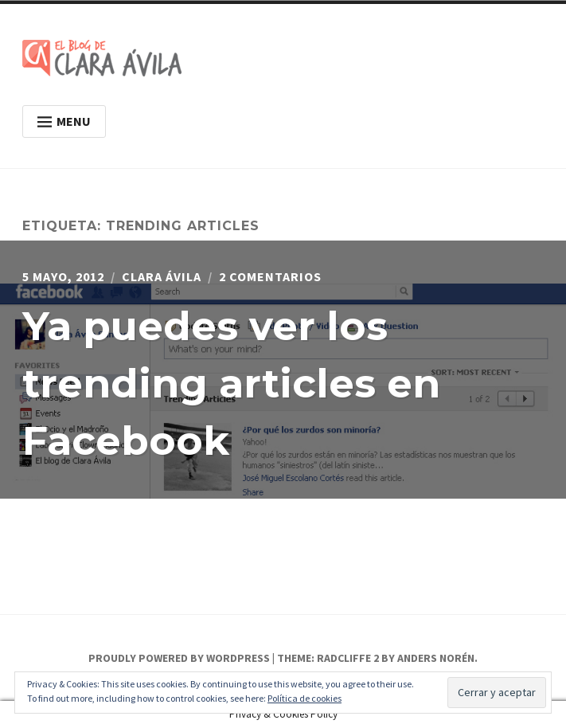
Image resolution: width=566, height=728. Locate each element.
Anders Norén (436, 658)
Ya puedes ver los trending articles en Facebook (231, 384)
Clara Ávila (162, 276)
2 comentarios (270, 276)
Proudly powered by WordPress (179, 658)
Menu (64, 121)
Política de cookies (304, 698)
